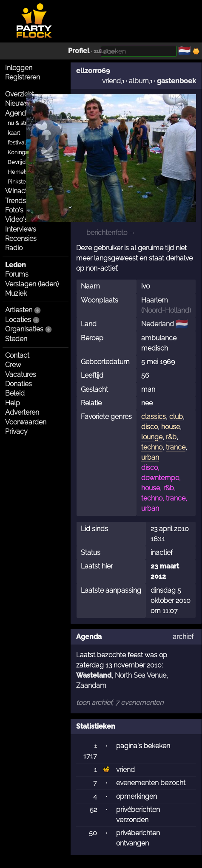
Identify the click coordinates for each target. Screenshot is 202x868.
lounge (152, 437)
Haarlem (155, 300)
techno (152, 447)
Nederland (158, 324)
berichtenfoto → (111, 233)
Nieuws (17, 103)
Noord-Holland (166, 310)
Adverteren (22, 412)
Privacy (16, 431)
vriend (111, 81)
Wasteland (94, 675)
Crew (13, 365)
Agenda (17, 113)
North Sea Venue (141, 675)
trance (176, 447)
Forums (17, 274)
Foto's (14, 210)
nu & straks (21, 123)
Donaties (18, 384)
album (139, 81)
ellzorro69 (93, 71)
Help (13, 403)
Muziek (16, 293)
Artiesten (19, 310)
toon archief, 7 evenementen (120, 703)
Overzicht (20, 94)
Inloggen (19, 68)
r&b (171, 437)
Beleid (15, 393)
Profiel (79, 51)
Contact (17, 355)
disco (149, 427)
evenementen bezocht (151, 783)
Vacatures (21, 375)
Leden (16, 265)
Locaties (18, 320)
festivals (18, 143)
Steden (16, 339)
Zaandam (91, 686)
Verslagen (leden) (32, 284)
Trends (16, 201)
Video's (16, 219)
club (176, 417)
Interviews (21, 229)
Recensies (21, 239)
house (171, 427)
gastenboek (176, 81)
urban (150, 457)
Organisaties (24, 329)
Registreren (23, 77)
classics (154, 417)
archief (183, 637)
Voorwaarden (26, 422)
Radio (14, 248)
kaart (14, 133)
